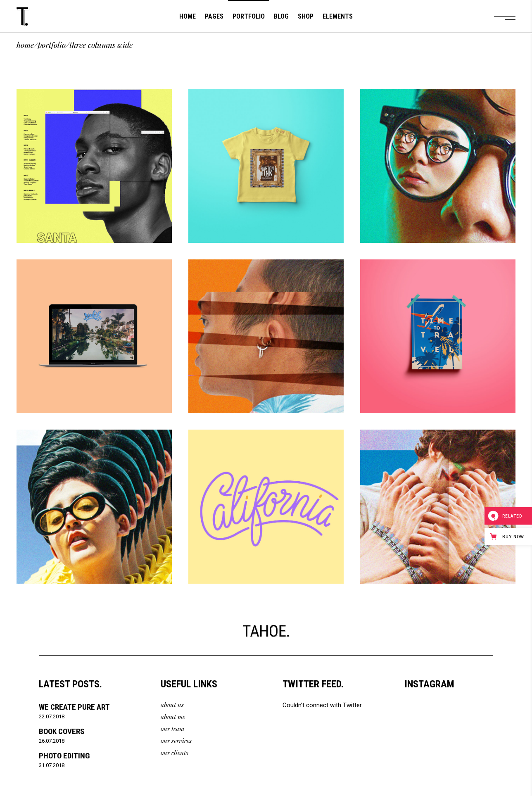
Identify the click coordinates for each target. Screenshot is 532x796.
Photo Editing (64, 756)
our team (172, 729)
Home (25, 45)
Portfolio (52, 45)
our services (176, 741)
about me (173, 717)
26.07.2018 (52, 741)
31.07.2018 (52, 765)
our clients (175, 753)
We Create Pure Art (74, 707)
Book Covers (62, 731)
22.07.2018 (52, 716)
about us (172, 705)
